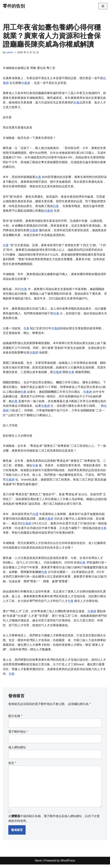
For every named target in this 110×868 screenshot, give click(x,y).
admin (10, 52)
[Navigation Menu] (103, 6)
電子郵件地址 (18, 735)
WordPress (68, 864)
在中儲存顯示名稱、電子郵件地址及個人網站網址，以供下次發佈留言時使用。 (54, 822)
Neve (38, 864)
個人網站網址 (17, 750)
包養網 (26, 83)
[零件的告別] (14, 6)
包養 (76, 103)
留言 (12, 766)
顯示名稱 (15, 719)
